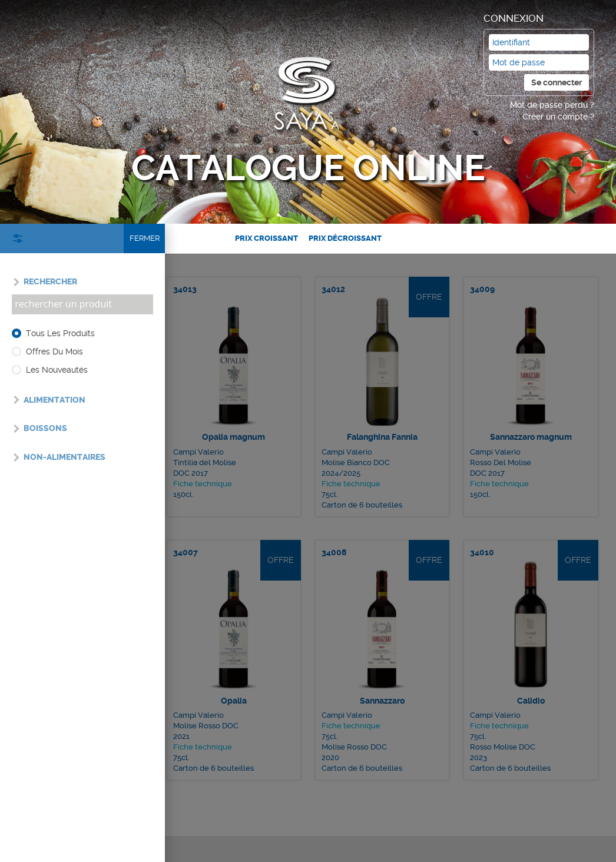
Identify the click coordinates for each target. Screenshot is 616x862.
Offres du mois (54, 352)
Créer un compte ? (558, 117)
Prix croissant (266, 238)
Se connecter (557, 82)
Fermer (145, 238)
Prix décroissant (345, 238)
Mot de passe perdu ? (552, 105)
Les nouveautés (57, 370)
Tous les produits (60, 333)
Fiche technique (210, 463)
